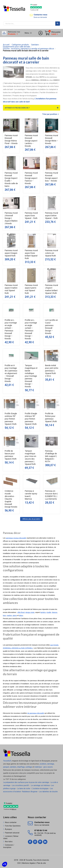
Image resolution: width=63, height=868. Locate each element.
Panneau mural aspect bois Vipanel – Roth (31, 216)
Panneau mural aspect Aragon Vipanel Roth (11, 253)
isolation (43, 764)
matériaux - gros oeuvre (44, 767)
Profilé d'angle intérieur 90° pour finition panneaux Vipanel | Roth (31, 419)
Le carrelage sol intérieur (40, 785)
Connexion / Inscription (9, 846)
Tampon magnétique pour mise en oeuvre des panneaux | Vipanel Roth (31, 457)
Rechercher (58, 24)
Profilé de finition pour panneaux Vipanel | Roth (51, 417)
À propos (8, 829)
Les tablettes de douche (49, 792)
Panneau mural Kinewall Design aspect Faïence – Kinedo (31, 178)
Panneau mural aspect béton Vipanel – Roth (52, 216)
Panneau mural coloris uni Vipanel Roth (52, 253)
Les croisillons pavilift (20, 785)
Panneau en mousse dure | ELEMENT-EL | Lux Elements (51, 495)
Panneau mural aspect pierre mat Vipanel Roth (31, 289)
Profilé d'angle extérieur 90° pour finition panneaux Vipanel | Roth (11, 419)
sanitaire (13, 767)
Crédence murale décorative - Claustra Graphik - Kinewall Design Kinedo (11, 499)
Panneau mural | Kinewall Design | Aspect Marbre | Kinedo (11, 218)
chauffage (21, 767)
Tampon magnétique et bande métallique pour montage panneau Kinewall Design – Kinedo (31, 376)
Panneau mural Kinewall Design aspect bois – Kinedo (52, 177)
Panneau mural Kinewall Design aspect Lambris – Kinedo (31, 141)
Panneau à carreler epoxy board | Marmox (31, 495)
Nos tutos (9, 842)
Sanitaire (35, 45)
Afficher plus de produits (31, 519)
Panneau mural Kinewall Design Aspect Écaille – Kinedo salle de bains (11, 179)
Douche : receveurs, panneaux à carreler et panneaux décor (28, 49)
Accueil (6, 45)
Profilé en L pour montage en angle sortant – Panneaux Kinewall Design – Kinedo (31, 329)
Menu (28, 33)
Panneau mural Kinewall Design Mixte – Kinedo (52, 139)
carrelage (50, 764)
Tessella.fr (7, 761)
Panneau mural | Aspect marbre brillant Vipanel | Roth (52, 289)
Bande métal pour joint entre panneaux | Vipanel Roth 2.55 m (52, 371)
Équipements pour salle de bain (17, 47)
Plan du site (41, 863)
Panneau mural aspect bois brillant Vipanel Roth (31, 254)
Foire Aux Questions (13, 826)
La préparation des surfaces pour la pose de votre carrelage (26, 782)
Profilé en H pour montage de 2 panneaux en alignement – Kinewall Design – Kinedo (11, 373)
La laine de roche (24, 788)
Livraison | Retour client (11, 837)
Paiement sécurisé (12, 833)
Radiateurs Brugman (30, 792)
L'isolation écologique (40, 788)
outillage (29, 767)
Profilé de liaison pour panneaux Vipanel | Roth (11, 455)
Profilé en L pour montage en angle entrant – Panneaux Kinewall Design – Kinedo (11, 329)
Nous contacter (11, 822)
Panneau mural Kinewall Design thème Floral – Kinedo (11, 139)
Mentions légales (29, 863)
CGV (19, 863)
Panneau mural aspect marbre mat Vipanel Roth (11, 289)
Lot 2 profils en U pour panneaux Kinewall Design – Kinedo (51, 327)
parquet (6, 767)
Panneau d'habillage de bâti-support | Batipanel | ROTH (51, 456)
